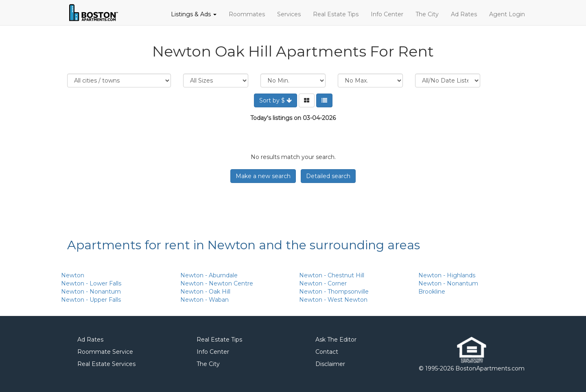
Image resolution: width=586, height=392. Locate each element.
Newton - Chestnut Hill (332, 275)
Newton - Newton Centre (217, 283)
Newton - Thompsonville (334, 292)
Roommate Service (105, 352)
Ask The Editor (336, 340)
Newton (73, 275)
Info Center (387, 14)
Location (119, 81)
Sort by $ (276, 100)
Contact (327, 352)
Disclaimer (330, 364)
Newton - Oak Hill (205, 292)
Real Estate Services (106, 364)
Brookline (432, 292)
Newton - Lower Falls (91, 283)
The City (427, 14)
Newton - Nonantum (91, 292)
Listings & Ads (194, 14)
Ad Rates (464, 14)
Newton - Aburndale (209, 275)
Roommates (247, 14)
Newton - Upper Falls (91, 300)
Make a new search (263, 176)
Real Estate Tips (336, 14)
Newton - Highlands (447, 275)
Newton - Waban (204, 300)
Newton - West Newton (333, 300)
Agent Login (507, 14)
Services (289, 14)
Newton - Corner (323, 283)
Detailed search (328, 176)
